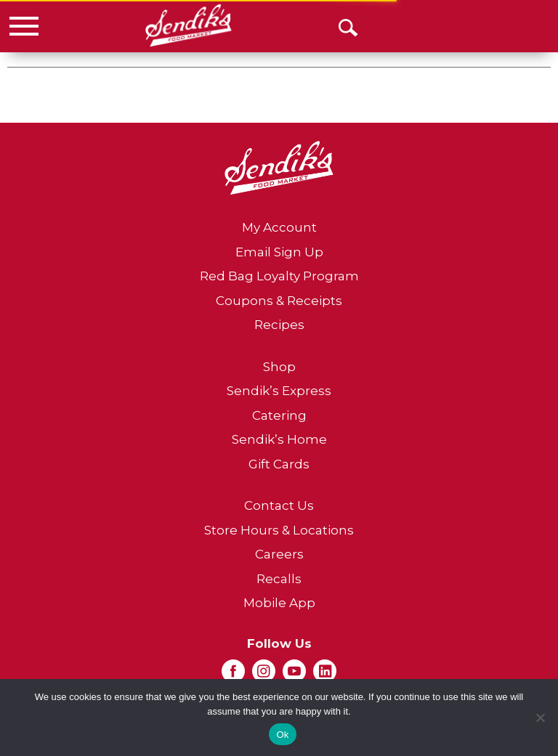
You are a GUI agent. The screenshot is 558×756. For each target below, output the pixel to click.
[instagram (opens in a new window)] (264, 675)
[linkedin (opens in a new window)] (325, 675)
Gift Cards (279, 464)
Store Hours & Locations (279, 530)
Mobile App (279, 603)
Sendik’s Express (279, 391)
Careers (279, 554)
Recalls (279, 579)
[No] (540, 718)
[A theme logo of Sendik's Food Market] (189, 25)
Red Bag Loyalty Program (279, 276)
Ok (282, 735)
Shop (279, 367)
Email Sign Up (279, 252)
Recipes (279, 325)
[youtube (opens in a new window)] (294, 675)
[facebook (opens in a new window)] (233, 675)
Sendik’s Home (279, 439)
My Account (279, 227)
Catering (279, 415)
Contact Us (279, 505)
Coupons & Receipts (279, 301)
